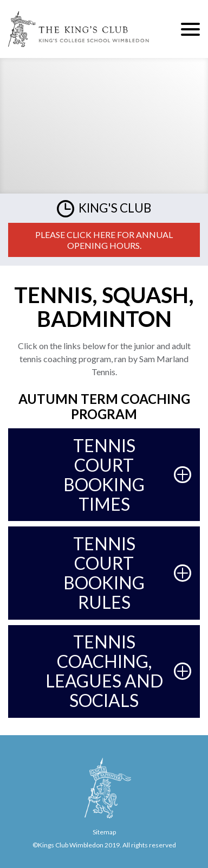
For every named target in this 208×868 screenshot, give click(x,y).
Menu (190, 29)
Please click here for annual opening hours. (104, 240)
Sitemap (104, 832)
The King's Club (79, 29)
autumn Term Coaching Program (104, 406)
